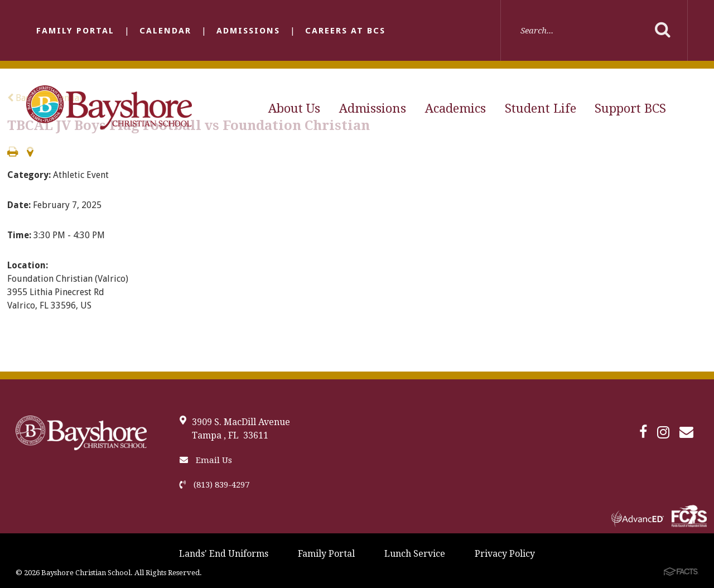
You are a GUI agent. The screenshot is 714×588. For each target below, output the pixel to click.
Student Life (541, 109)
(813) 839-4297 (214, 485)
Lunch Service (415, 554)
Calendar (165, 31)
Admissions (248, 31)
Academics (455, 109)
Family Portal (75, 31)
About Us (294, 109)
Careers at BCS (345, 31)
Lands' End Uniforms (224, 554)
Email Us (206, 460)
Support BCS (630, 109)
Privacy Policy (505, 554)
